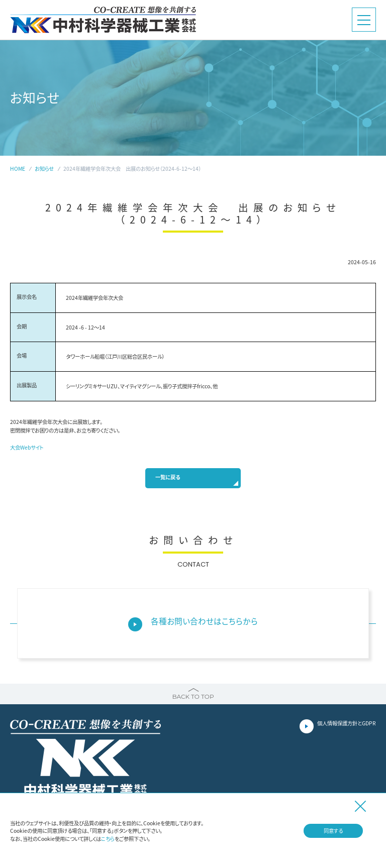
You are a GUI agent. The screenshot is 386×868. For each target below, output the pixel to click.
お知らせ (44, 169)
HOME (18, 169)
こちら (108, 839)
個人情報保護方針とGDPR (347, 723)
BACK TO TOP (193, 696)
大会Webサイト (27, 447)
